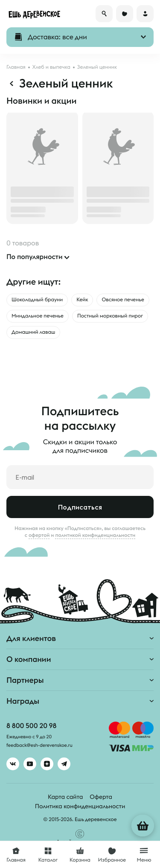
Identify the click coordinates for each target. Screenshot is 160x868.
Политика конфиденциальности (80, 806)
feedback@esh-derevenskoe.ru (39, 746)
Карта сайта (65, 797)
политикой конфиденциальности (95, 535)
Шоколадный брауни (37, 300)
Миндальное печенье (38, 316)
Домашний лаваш (33, 332)
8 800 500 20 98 (31, 726)
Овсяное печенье (123, 300)
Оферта (101, 797)
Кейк (82, 300)
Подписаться (80, 507)
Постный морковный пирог (110, 316)
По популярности (35, 257)
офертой (39, 535)
